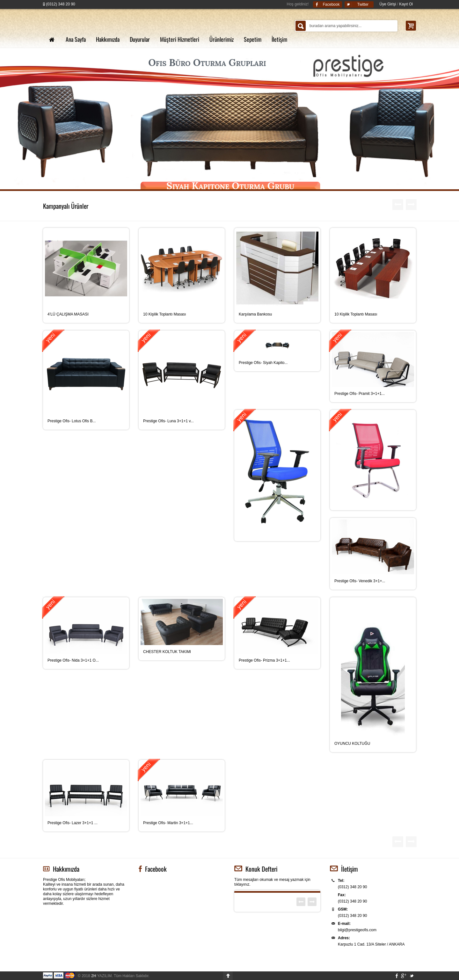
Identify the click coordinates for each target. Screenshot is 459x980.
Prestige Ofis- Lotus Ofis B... (72, 421)
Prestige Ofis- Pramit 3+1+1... (360, 394)
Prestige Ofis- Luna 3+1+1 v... (168, 421)
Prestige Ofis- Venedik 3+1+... (360, 581)
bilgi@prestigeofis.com (357, 930)
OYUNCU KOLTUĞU (352, 744)
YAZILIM (101, 976)
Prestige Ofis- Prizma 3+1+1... (264, 660)
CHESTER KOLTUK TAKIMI (167, 652)
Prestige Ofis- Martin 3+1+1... (168, 823)
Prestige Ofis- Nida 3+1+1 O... (73, 660)
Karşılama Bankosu (255, 314)
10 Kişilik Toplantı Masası (165, 314)
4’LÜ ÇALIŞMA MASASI (68, 314)
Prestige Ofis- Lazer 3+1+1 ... (73, 823)
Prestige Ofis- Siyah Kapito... (263, 363)
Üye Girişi (388, 4)
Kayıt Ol (406, 4)
